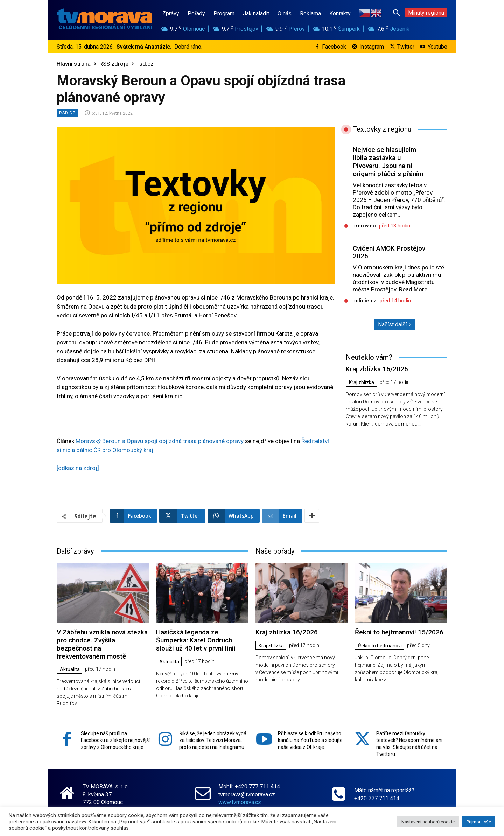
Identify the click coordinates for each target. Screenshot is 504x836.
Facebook (334, 47)
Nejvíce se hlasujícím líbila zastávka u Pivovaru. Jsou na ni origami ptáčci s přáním (388, 161)
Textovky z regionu (382, 129)
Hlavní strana (74, 64)
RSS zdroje (114, 64)
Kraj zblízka (362, 382)
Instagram (372, 47)
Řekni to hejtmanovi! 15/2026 (399, 632)
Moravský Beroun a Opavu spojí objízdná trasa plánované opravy (160, 441)
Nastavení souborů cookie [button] (428, 822)
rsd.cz (145, 64)
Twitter (406, 47)
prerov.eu (364, 226)
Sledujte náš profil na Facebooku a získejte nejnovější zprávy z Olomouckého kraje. (115, 740)
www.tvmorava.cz (240, 802)
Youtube (437, 47)
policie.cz (365, 301)
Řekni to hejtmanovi (380, 646)
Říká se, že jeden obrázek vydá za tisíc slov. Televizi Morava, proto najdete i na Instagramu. (213, 740)
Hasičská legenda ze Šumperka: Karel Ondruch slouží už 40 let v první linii (196, 640)
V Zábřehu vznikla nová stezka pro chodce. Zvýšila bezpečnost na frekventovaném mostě (102, 644)
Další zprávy (75, 551)
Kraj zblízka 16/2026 (377, 369)
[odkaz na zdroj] (78, 468)
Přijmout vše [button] (479, 822)
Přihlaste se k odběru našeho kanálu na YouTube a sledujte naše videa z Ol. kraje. (310, 740)
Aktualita (70, 669)
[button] (397, 13)
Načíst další (395, 325)
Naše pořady (275, 551)
